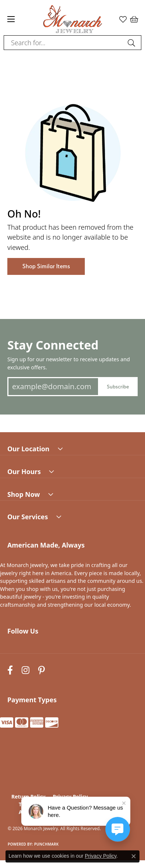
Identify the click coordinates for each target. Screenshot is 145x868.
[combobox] (64, 43)
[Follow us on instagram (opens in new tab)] (26, 670)
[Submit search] (133, 43)
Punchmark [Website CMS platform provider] (46, 844)
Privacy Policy (101, 856)
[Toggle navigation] (11, 19)
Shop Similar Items (46, 266)
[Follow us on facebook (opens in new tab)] (10, 670)
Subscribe (118, 386)
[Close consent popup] (134, 856)
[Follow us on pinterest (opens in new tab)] (41, 670)
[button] (123, 19)
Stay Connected (53, 345)
